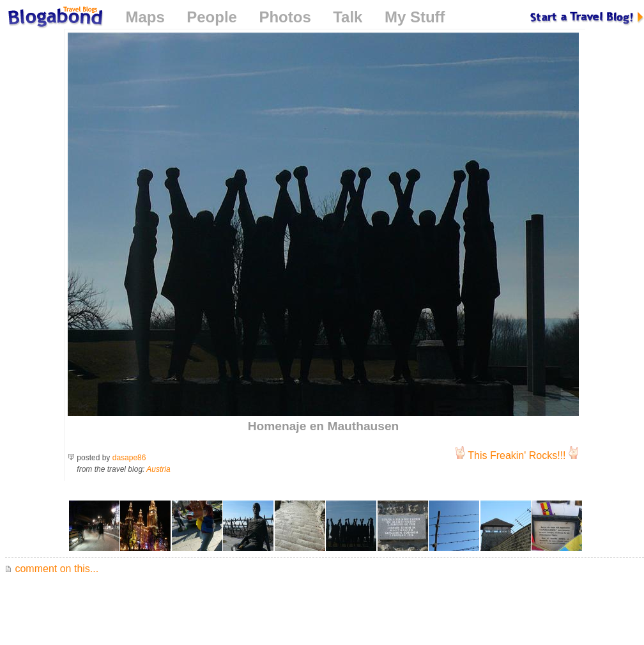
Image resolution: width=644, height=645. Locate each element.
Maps (145, 17)
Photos (285, 17)
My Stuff (415, 17)
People (212, 17)
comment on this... (52, 569)
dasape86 (129, 458)
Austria (158, 469)
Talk (348, 17)
